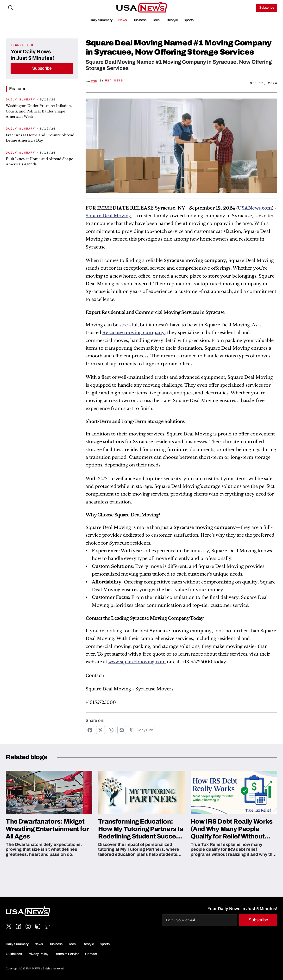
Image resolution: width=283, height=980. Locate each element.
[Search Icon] (11, 8)
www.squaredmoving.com (137, 662)
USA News (114, 81)
